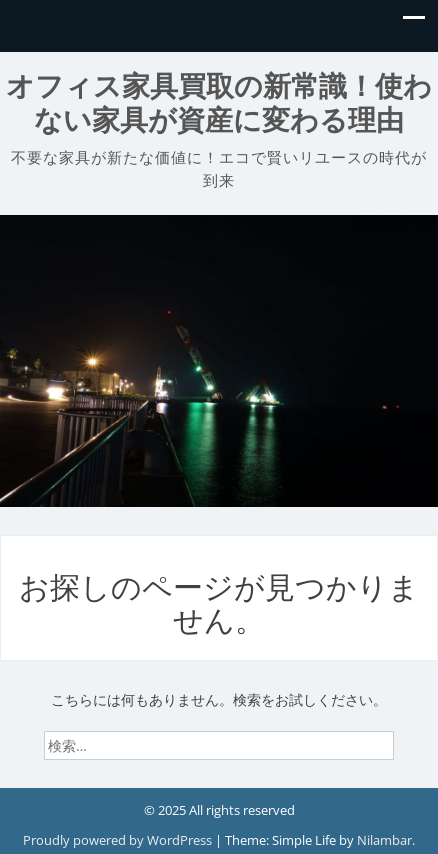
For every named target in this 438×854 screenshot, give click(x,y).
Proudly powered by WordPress (119, 840)
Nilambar (384, 840)
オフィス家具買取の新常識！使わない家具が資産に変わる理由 (219, 103)
